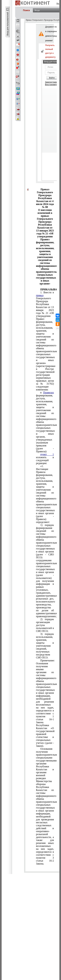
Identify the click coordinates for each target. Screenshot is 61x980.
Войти (52, 78)
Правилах (48, 393)
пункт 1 (47, 454)
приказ (40, 295)
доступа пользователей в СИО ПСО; (45, 625)
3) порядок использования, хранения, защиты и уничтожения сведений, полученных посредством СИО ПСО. (45, 646)
